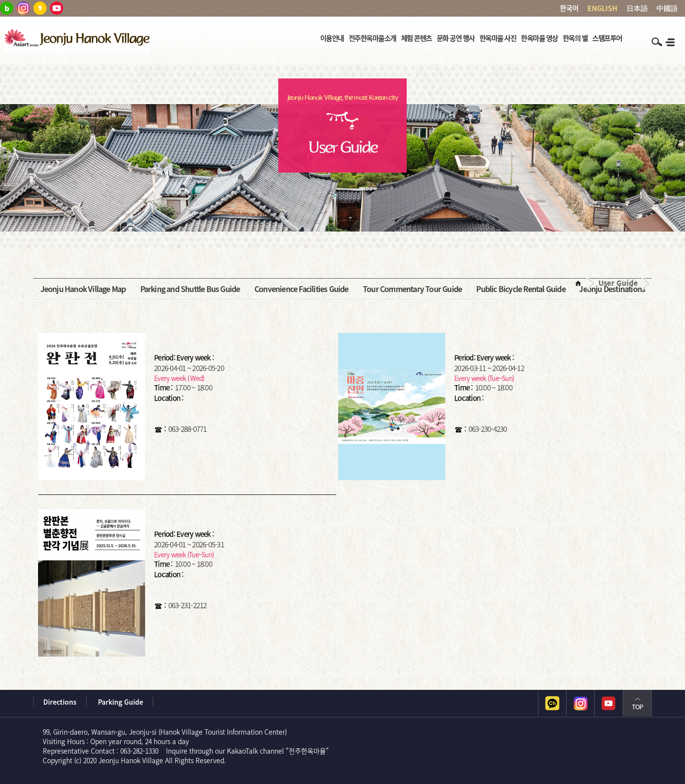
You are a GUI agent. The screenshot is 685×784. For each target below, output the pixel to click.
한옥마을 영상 (539, 38)
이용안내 (332, 38)
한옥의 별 (575, 38)
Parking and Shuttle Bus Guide (190, 289)
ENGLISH (602, 8)
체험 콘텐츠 (416, 38)
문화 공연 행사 (456, 38)
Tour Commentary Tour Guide (412, 289)
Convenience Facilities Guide (302, 289)
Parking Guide (121, 702)
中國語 (667, 8)
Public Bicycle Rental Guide (521, 289)
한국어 (569, 8)
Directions (60, 702)
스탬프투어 (607, 38)
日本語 (637, 8)
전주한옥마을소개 (372, 38)
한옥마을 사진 (498, 38)
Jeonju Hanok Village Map (83, 289)
